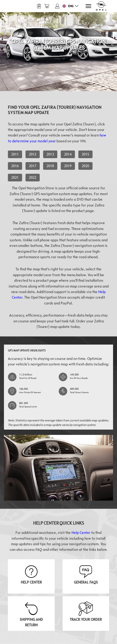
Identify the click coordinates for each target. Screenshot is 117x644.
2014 (68, 154)
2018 (50, 166)
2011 (15, 154)
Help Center (81, 533)
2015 (85, 154)
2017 (33, 166)
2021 (15, 177)
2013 (50, 154)
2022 (33, 177)
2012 (33, 154)
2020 (85, 166)
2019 (68, 166)
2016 (15, 166)
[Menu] (88, 6)
